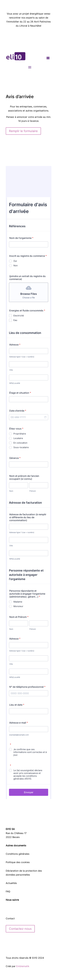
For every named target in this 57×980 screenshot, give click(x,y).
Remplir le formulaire (23, 131)
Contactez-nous (20, 929)
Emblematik (23, 966)
